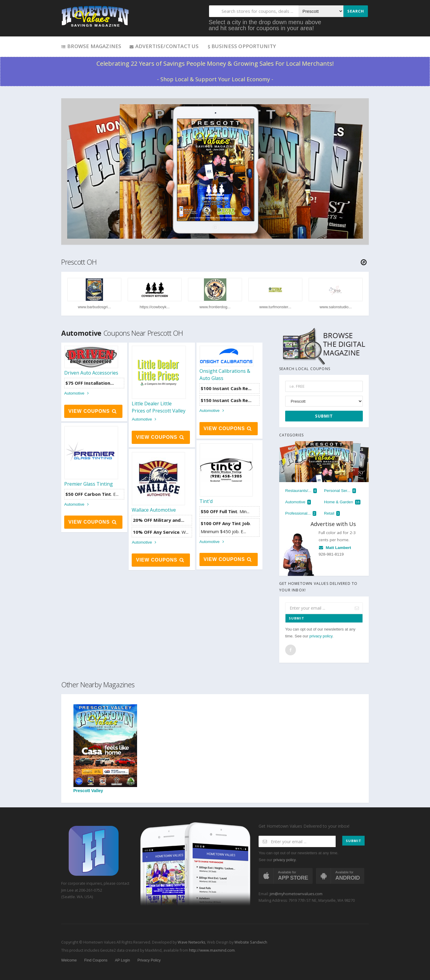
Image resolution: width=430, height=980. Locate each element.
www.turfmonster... (275, 307)
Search (356, 11)
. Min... (225, 511)
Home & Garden (342, 502)
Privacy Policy (149, 960)
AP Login (123, 960)
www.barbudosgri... (95, 307)
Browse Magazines (91, 46)
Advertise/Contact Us (164, 46)
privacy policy (321, 636)
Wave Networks (191, 942)
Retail (332, 513)
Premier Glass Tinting (89, 484)
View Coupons (93, 411)
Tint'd (206, 501)
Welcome (69, 960)
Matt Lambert (335, 548)
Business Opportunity (241, 46)
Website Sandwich (250, 942)
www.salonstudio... (336, 307)
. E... (92, 494)
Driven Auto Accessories (91, 373)
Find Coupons (96, 960)
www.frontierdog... (215, 307)
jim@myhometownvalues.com (296, 894)
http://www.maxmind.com (212, 950)
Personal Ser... (340, 491)
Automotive (77, 393)
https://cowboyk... (155, 307)
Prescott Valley (105, 749)
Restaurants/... (301, 491)
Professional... (301, 513)
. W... (161, 532)
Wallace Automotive (154, 510)
